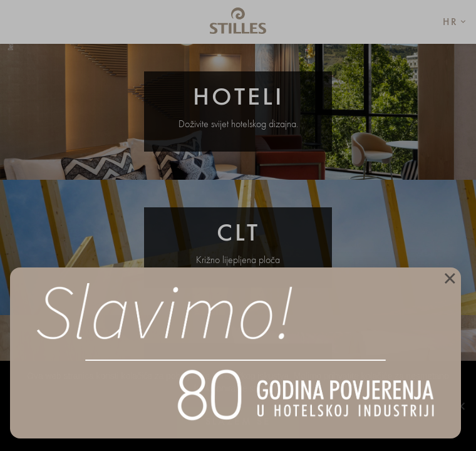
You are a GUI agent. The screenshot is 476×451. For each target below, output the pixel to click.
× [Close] (450, 277)
